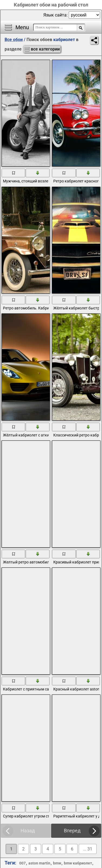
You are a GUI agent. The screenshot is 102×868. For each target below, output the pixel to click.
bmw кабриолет (78, 863)
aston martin (39, 863)
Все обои (14, 40)
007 (22, 863)
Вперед (72, 831)
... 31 (88, 849)
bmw (57, 863)
